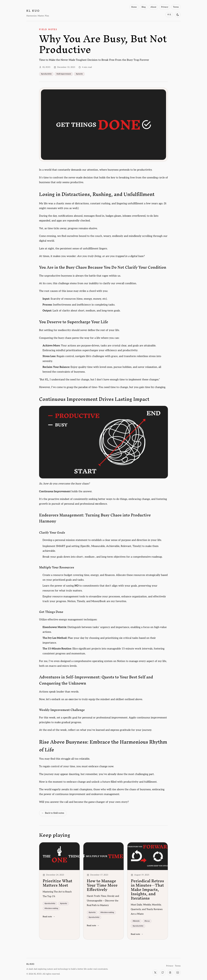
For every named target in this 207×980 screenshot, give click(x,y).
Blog (144, 7)
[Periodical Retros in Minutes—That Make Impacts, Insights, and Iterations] (148, 856)
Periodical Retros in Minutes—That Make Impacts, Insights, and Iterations (147, 889)
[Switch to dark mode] (178, 15)
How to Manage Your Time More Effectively (102, 885)
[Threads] (170, 973)
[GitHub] (163, 973)
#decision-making (51, 908)
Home (134, 7)
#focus (147, 921)
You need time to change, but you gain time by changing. (132, 387)
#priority (79, 74)
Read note (49, 917)
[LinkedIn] (178, 973)
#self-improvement (64, 74)
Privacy (165, 7)
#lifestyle (136, 921)
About (153, 7)
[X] (155, 973)
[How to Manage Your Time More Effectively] (104, 856)
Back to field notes (53, 813)
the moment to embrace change (67, 782)
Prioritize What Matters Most (57, 883)
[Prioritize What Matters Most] (59, 856)
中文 (169, 15)
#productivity (46, 74)
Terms (176, 7)
